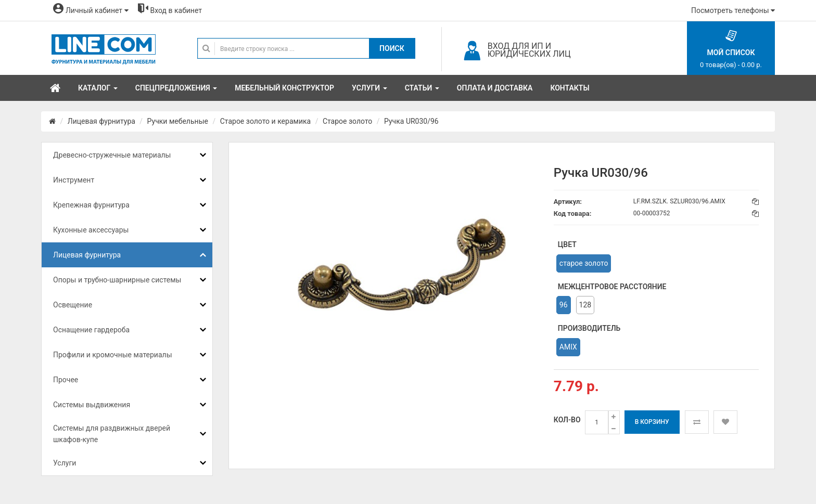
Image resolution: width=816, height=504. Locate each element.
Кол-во (567, 420)
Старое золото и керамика (265, 121)
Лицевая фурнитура (101, 121)
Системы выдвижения (92, 405)
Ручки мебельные (178, 121)
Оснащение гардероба (91, 330)
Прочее (66, 380)
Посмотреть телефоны (733, 10)
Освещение (73, 305)
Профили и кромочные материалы (113, 355)
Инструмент (74, 180)
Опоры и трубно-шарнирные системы (117, 280)
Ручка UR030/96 (411, 121)
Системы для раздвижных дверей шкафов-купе (112, 434)
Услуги (65, 463)
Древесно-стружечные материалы (112, 155)
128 (585, 305)
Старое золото (347, 121)
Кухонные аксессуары (91, 230)
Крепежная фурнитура (91, 205)
